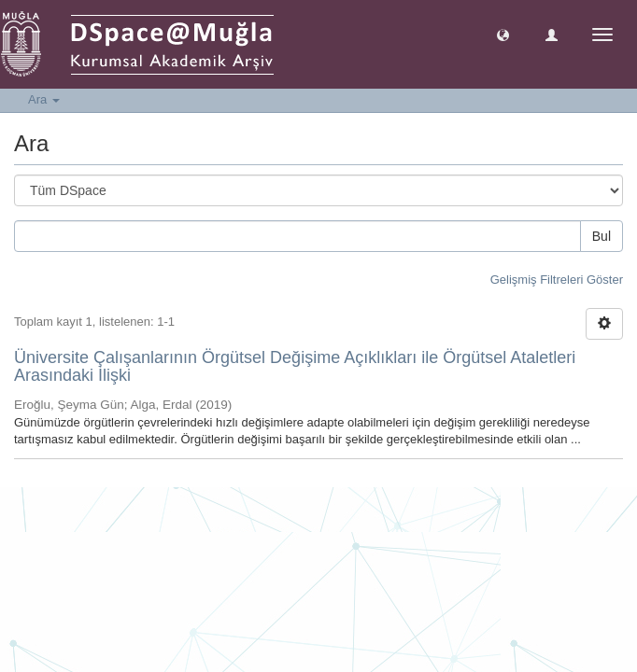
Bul (602, 236)
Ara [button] (44, 99)
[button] (503, 34)
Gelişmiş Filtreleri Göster (557, 280)
